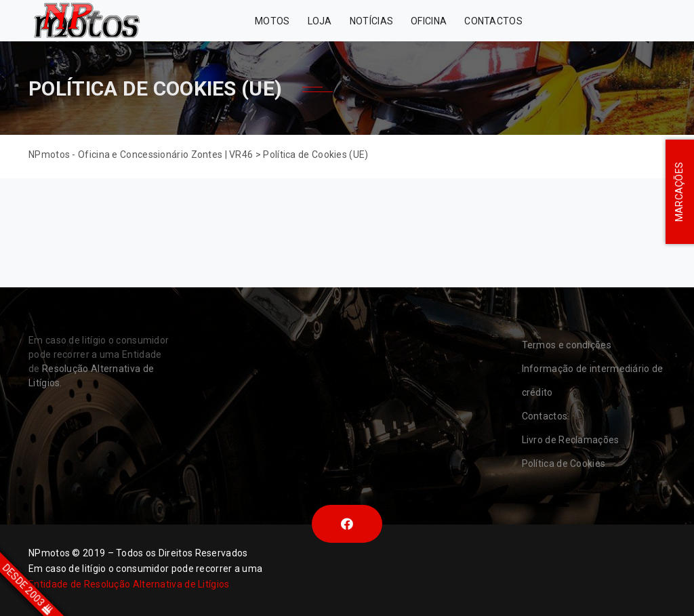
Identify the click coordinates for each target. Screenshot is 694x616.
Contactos (493, 21)
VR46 (632, 21)
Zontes (565, 21)
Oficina (429, 21)
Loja (320, 21)
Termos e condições (567, 345)
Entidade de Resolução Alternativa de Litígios (129, 584)
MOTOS (272, 21)
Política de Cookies (564, 464)
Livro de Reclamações (571, 440)
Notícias (371, 21)
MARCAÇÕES (679, 192)
